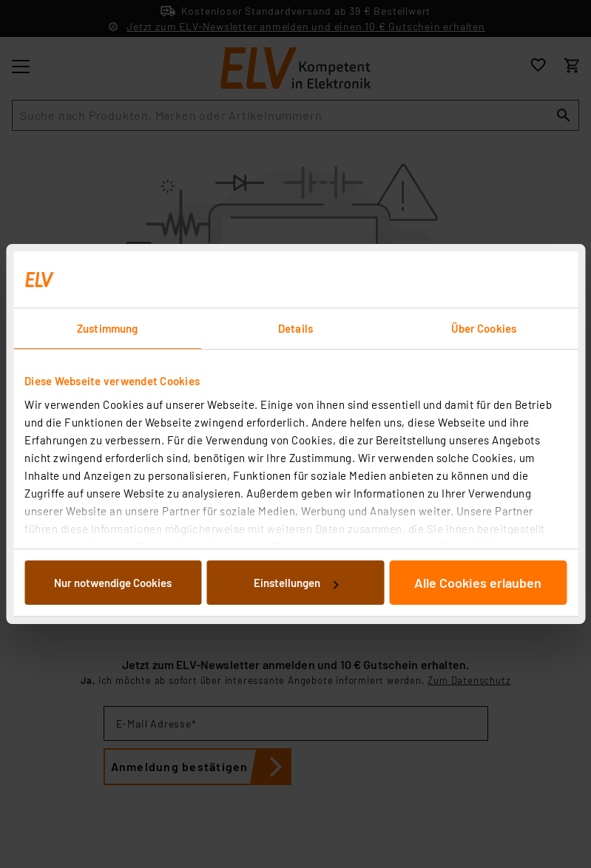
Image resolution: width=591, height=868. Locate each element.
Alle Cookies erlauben (478, 583)
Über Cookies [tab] (484, 328)
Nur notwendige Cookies (113, 583)
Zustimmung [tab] (107, 328)
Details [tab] (295, 328)
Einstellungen (296, 583)
